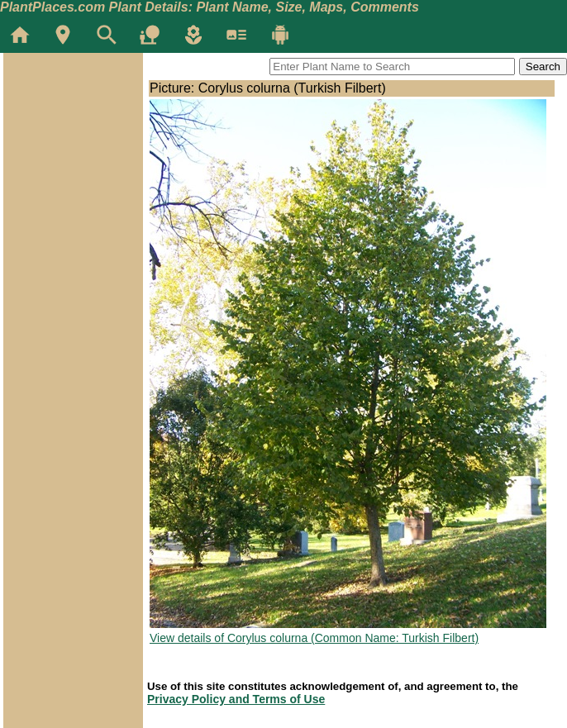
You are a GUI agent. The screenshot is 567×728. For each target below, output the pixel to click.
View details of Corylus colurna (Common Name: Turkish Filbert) (314, 638)
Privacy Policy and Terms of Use (236, 699)
